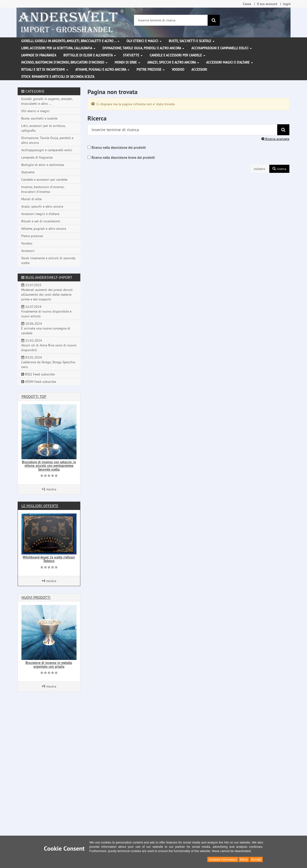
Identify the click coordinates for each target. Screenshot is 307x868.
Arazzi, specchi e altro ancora (173, 62)
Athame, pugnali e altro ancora (102, 70)
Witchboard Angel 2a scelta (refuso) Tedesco (49, 559)
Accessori (199, 70)
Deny (244, 859)
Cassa (247, 4)
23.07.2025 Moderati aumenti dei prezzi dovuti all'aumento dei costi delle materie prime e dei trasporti (47, 292)
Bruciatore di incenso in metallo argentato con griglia (49, 665)
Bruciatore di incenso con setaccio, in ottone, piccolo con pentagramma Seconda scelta (49, 466)
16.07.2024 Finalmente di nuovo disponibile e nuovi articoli (46, 311)
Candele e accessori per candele (177, 55)
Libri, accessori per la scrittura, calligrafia (58, 48)
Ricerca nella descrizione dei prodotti (119, 148)
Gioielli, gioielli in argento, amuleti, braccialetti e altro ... (70, 41)
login (287, 4)
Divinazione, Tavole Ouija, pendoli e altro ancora (143, 48)
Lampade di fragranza (39, 55)
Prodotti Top (34, 396)
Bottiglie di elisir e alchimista (90, 55)
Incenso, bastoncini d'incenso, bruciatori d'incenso (64, 62)
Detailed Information (223, 860)
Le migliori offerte (40, 506)
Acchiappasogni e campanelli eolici (222, 48)
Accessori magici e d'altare (230, 62)
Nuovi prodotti (36, 597)
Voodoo (178, 70)
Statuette (133, 55)
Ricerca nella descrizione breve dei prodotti (123, 158)
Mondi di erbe (127, 62)
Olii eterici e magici (144, 41)
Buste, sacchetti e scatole (192, 41)
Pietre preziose (151, 70)
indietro (259, 169)
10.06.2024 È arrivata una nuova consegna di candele (46, 328)
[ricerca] (214, 20)
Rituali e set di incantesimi (45, 70)
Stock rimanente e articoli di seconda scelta (58, 77)
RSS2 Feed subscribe (38, 374)
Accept (256, 859)
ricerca (279, 169)
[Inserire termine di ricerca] (171, 20)
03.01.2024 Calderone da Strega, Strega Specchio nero (48, 362)
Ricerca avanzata (275, 139)
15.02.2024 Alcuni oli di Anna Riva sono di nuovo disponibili (49, 345)
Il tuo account (267, 4)
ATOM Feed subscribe (39, 382)
